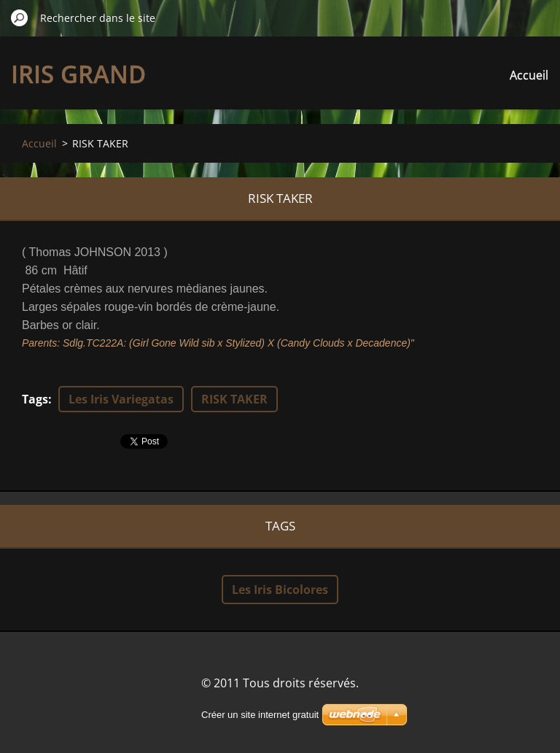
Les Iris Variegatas (121, 399)
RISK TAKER (234, 399)
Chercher (20, 18)
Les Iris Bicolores (280, 590)
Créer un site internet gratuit (260, 715)
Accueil (529, 75)
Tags (35, 399)
